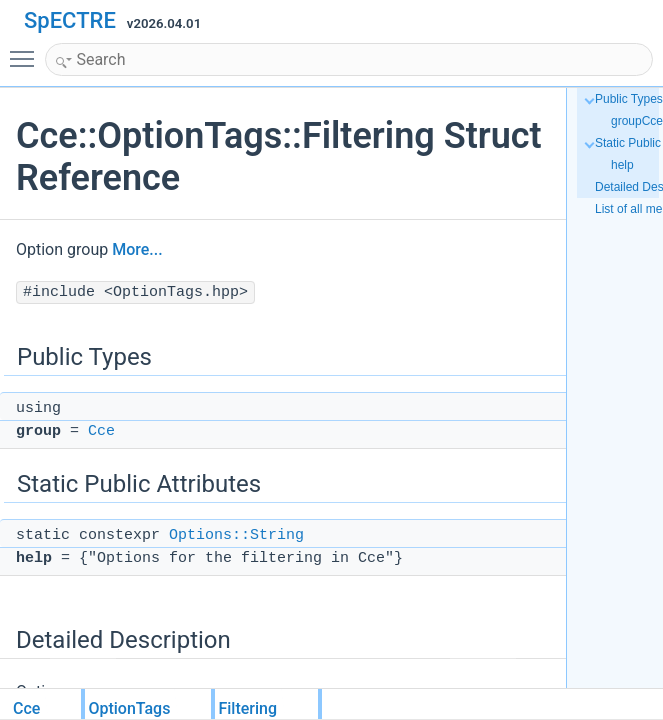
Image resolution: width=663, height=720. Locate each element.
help (622, 165)
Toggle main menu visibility (27, 50)
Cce (101, 431)
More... (137, 249)
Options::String (236, 535)
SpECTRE (70, 20)
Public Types (629, 99)
